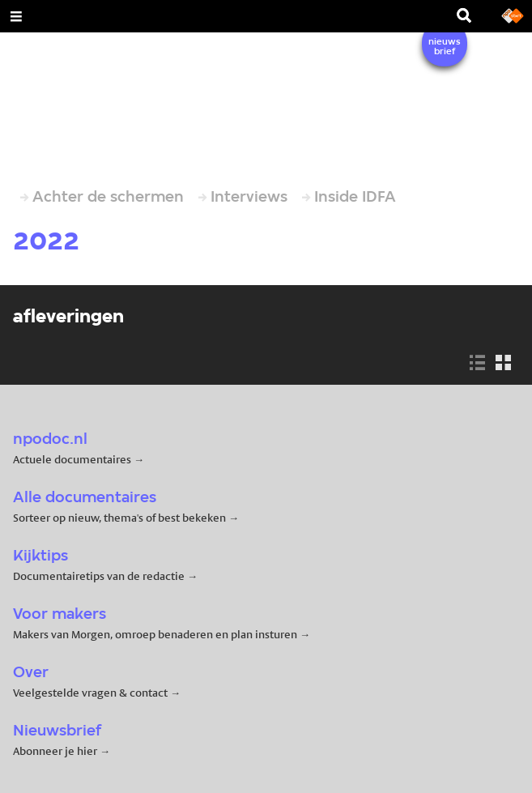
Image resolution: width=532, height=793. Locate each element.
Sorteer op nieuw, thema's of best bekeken (119, 518)
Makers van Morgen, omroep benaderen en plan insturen (155, 634)
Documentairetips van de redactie (99, 576)
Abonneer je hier (56, 751)
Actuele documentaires (72, 459)
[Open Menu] (16, 16)
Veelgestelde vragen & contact (90, 693)
